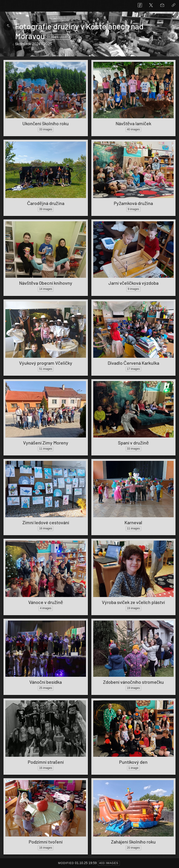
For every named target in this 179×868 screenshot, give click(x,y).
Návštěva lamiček (133, 123)
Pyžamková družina (133, 203)
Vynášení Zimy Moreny (46, 443)
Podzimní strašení (46, 762)
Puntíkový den (133, 762)
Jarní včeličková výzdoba (133, 283)
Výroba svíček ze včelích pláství (133, 602)
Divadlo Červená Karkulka (133, 363)
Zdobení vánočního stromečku (133, 682)
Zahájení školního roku (133, 842)
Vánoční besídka (46, 682)
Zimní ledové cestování (46, 522)
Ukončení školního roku (46, 123)
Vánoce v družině (46, 602)
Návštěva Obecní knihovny (46, 283)
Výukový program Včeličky (46, 363)
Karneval (133, 522)
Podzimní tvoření (46, 842)
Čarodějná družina (46, 203)
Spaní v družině (133, 443)
